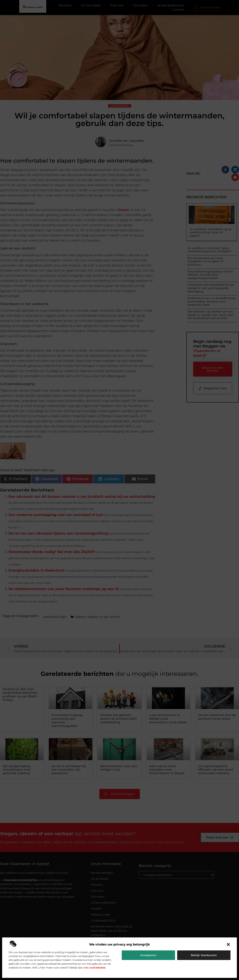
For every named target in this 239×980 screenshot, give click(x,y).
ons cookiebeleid (94, 968)
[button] (228, 944)
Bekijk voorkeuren (204, 955)
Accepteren (148, 955)
